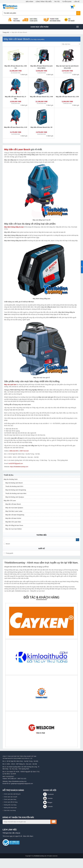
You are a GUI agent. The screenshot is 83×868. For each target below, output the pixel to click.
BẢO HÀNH (29, 2)
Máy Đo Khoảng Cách (11, 479)
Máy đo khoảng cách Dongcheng (16, 490)
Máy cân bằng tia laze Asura (14, 525)
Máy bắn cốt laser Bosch (19, 32)
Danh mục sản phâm (55, 27)
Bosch (7, 544)
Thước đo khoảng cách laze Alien (16, 493)
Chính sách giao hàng (10, 799)
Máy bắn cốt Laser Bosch (17, 149)
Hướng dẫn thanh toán (10, 808)
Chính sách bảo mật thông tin (12, 794)
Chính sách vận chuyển (11, 797)
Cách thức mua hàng (10, 810)
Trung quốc (8, 553)
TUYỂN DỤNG (67, 2)
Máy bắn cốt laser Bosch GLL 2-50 (67, 97)
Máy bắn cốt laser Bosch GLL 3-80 (41, 97)
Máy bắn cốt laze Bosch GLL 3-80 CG (16, 67)
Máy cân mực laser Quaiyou (14, 508)
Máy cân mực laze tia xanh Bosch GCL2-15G (67, 67)
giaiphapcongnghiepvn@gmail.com (22, 784)
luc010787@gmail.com (16, 463)
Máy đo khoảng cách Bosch (14, 483)
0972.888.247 (12, 779)
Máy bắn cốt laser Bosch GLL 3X (41, 127)
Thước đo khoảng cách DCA (14, 486)
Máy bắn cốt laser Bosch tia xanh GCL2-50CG (41, 67)
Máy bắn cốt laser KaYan (13, 518)
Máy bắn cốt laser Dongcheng (15, 515)
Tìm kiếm (78, 13)
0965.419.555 (14, 451)
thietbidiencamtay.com (40, 856)
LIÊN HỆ (77, 2)
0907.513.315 (24, 451)
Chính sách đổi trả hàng (11, 802)
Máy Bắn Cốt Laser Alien (13, 522)
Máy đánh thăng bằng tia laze (14, 227)
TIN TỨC (57, 2)
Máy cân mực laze (10, 385)
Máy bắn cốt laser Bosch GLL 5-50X (16, 98)
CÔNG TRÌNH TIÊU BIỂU (44, 2)
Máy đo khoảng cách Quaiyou (15, 497)
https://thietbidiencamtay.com (19, 467)
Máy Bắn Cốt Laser (10, 501)
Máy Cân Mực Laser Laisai (14, 511)
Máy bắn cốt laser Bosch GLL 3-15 (16, 127)
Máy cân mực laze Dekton (14, 529)
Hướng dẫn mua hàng (10, 805)
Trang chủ (6, 32)
